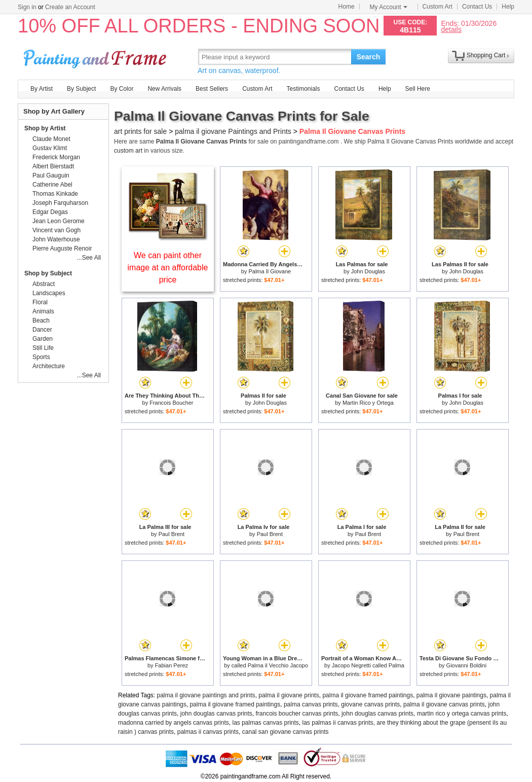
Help (508, 7)
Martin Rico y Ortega (368, 403)
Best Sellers (212, 89)
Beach (41, 321)
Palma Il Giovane (270, 271)
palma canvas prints (311, 704)
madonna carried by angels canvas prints (174, 723)
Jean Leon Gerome (59, 221)
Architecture (49, 366)
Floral (40, 302)
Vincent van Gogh (56, 230)
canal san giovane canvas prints (286, 732)
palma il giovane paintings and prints (206, 695)
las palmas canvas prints (265, 723)
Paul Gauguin (51, 175)
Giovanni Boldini (467, 665)
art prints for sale (140, 131)
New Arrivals (164, 89)
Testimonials (303, 89)
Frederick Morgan (56, 157)
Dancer (42, 330)
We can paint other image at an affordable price (168, 268)
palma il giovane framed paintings (368, 695)
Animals (43, 311)
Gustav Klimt (50, 148)
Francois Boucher (171, 403)
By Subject (81, 89)
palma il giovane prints (289, 695)
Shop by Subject (48, 273)
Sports (41, 357)
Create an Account (70, 7)
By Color (122, 89)
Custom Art (438, 7)
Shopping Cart (486, 55)
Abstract (44, 284)
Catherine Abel (52, 185)
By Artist (42, 89)
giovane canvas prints (370, 704)
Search (369, 57)
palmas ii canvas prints (208, 732)
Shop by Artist (45, 128)
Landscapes (49, 293)
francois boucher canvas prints (297, 714)
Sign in (27, 7)
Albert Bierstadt (53, 166)
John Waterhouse (56, 239)
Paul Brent (172, 534)
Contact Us (477, 7)
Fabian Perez (172, 665)
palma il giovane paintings (451, 695)
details (451, 29)
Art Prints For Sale (96, 57)
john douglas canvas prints (216, 714)
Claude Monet (51, 139)
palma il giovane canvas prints (444, 704)
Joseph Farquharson (60, 203)
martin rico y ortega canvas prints (462, 714)
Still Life (43, 348)
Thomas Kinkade (55, 194)
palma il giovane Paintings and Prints (233, 131)
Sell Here (418, 89)
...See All (89, 258)
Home (347, 7)
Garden (43, 339)
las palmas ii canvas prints (338, 723)
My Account (389, 7)
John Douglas (368, 271)
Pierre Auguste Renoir (62, 248)
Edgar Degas (50, 212)
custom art (128, 151)
